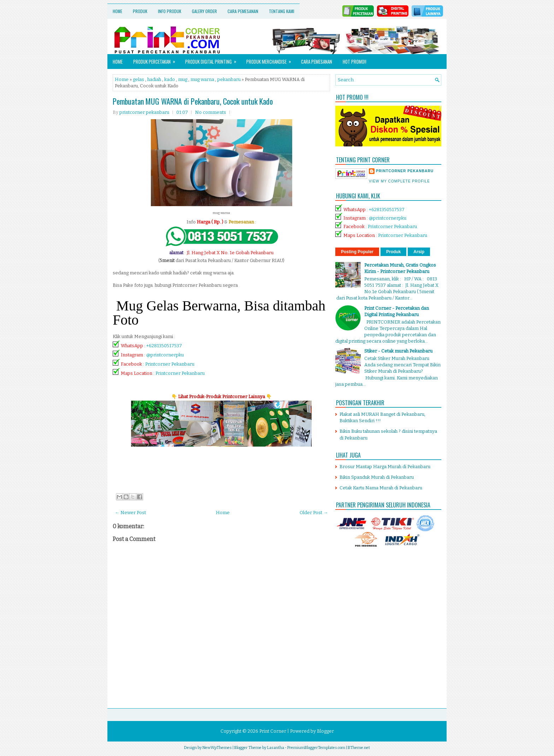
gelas (138, 79)
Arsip (419, 252)
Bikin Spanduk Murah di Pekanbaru (377, 477)
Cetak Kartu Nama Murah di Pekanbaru (381, 488)
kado (170, 79)
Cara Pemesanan (243, 11)
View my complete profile (399, 181)
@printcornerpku (165, 355)
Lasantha (276, 748)
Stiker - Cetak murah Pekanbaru (398, 351)
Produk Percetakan (157, 60)
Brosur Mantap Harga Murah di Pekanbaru (385, 467)
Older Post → (314, 513)
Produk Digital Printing (213, 60)
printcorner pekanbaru (405, 171)
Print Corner (273, 731)
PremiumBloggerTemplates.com (316, 748)
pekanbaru (229, 79)
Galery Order (204, 11)
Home (117, 11)
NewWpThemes (217, 748)
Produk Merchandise (271, 60)
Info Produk (170, 11)
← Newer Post (130, 513)
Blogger (325, 731)
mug (183, 79)
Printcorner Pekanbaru (170, 364)
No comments (211, 112)
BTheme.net (359, 748)
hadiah (154, 79)
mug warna (202, 79)
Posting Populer (357, 252)
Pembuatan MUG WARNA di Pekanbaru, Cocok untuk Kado (193, 101)
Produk (140, 11)
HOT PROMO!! (355, 62)
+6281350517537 (164, 346)
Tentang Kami (282, 11)
